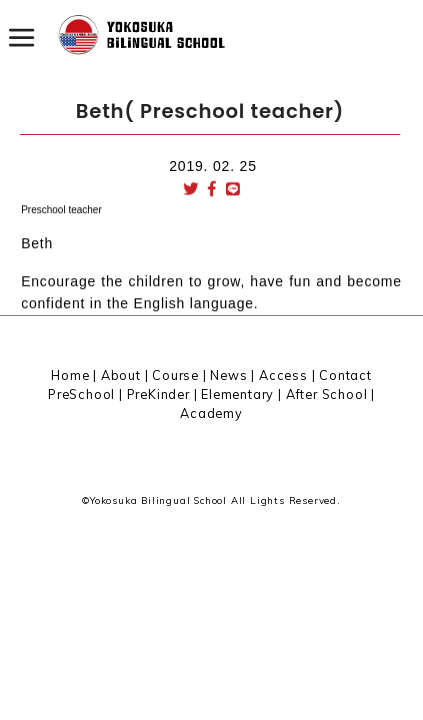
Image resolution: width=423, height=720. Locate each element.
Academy (211, 413)
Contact (345, 375)
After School (327, 394)
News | (234, 375)
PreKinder (158, 394)
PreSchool (81, 394)
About (121, 375)
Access (283, 375)
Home (70, 375)
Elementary (237, 394)
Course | (181, 375)
